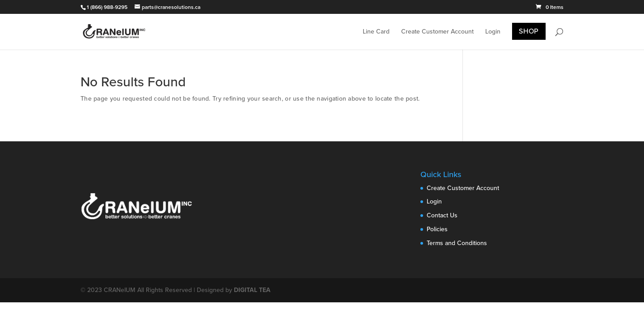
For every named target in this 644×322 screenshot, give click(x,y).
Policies (437, 229)
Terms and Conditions (457, 243)
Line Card (376, 32)
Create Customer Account (437, 32)
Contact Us (442, 215)
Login (493, 32)
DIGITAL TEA (252, 290)
